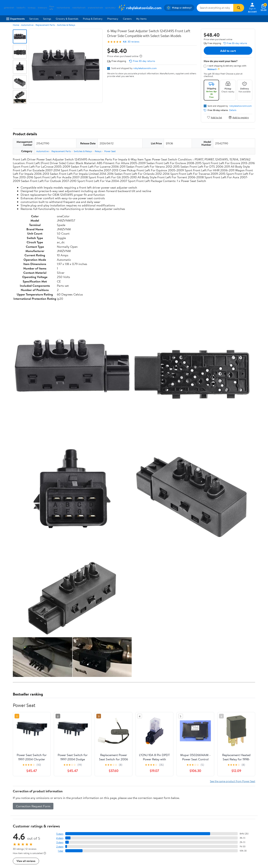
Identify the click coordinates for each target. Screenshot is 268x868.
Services (34, 19)
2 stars (60, 847)
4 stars (60, 838)
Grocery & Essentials (67, 19)
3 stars (60, 842)
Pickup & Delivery (93, 19)
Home (16, 25)
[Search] (239, 8)
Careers (127, 19)
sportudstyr (111, 8)
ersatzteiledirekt (95, 8)
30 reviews (133, 42)
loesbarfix (21, 8)
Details (233, 110)
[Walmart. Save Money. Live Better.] (140, 8)
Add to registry (239, 117)
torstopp (32, 8)
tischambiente (63, 8)
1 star (61, 851)
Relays (98, 151)
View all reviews (26, 861)
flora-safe (52, 8)
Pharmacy (113, 19)
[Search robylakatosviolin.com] (215, 8)
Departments (15, 19)
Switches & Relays (66, 25)
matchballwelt (79, 8)
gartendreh (9, 8)
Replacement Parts (45, 25)
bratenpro (42, 8)
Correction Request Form (33, 806)
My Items (141, 19)
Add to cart (228, 51)
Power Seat (110, 151)
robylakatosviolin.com (145, 68)
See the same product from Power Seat (233, 781)
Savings (47, 19)
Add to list (214, 117)
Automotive (27, 25)
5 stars (60, 834)
